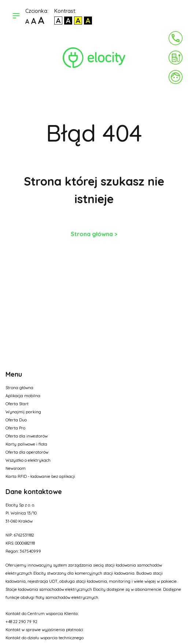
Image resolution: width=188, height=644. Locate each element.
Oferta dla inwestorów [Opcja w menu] (27, 436)
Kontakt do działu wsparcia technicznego (45, 638)
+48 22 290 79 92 (21, 622)
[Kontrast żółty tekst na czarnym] (88, 21)
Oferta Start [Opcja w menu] (17, 404)
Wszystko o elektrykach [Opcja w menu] (28, 460)
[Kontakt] (176, 38)
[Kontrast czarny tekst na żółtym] (78, 21)
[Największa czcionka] (41, 21)
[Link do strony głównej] (94, 58)
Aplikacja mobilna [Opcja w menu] (23, 396)
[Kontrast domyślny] (58, 21)
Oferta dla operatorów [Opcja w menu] (27, 452)
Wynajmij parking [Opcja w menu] (23, 412)
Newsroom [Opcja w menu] (16, 468)
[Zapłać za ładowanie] (176, 58)
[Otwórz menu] (16, 17)
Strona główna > (94, 234)
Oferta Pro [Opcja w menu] (15, 428)
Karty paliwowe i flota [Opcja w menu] (26, 444)
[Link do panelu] (176, 77)
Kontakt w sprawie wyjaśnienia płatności (44, 630)
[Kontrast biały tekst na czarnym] (68, 21)
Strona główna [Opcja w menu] (19, 388)
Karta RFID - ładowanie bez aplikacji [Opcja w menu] (40, 476)
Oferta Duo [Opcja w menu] (16, 420)
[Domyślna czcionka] (27, 21)
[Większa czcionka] (34, 21)
